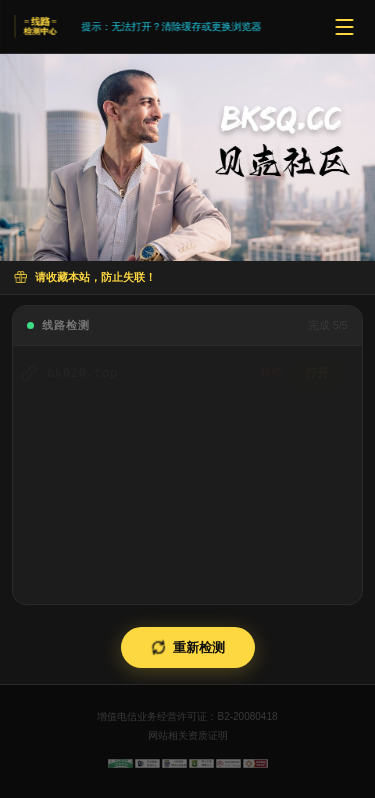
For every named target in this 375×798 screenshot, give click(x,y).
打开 (323, 373)
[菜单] (344, 27)
